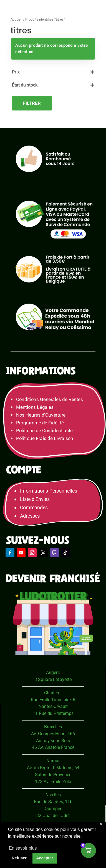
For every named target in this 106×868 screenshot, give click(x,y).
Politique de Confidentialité (44, 431)
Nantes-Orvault (53, 706)
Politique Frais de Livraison (45, 438)
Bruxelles (53, 727)
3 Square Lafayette (53, 679)
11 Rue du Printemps (53, 713)
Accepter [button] (45, 858)
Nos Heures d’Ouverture (41, 415)
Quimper (53, 809)
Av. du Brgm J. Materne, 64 (53, 768)
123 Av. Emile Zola (53, 782)
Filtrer (32, 103)
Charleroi (53, 693)
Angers (53, 672)
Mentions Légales (35, 407)
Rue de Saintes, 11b (53, 802)
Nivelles (53, 795)
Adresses (30, 516)
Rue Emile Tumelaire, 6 (53, 700)
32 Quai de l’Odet (53, 816)
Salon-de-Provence (53, 775)
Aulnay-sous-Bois (53, 741)
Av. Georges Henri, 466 (53, 734)
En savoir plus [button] (23, 848)
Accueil (16, 19)
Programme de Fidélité (40, 423)
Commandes (34, 507)
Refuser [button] (19, 858)
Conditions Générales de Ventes (50, 399)
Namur (53, 761)
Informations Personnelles (48, 491)
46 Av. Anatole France (53, 747)
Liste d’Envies (37, 499)
